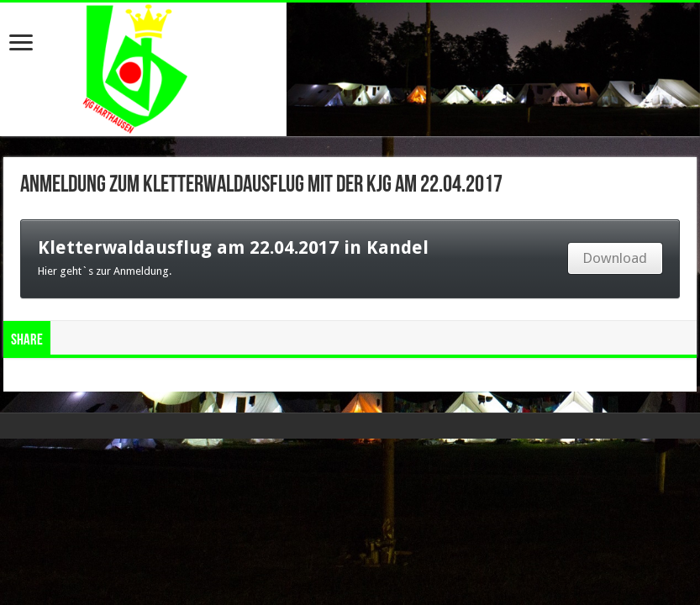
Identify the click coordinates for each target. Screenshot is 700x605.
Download (615, 258)
